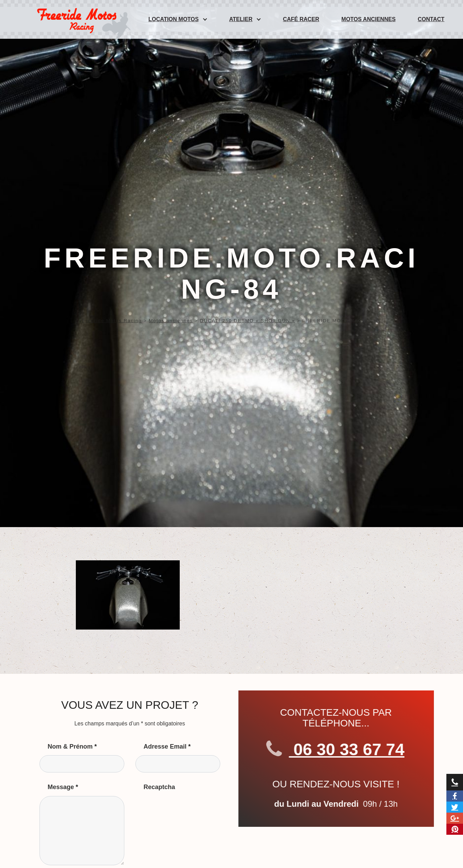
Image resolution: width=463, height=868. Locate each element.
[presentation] (188, 810)
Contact (431, 19)
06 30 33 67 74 (343, 750)
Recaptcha (159, 787)
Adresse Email (167, 747)
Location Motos (174, 19)
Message (63, 787)
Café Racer (301, 19)
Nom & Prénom (72, 747)
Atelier (241, 19)
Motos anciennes (368, 19)
